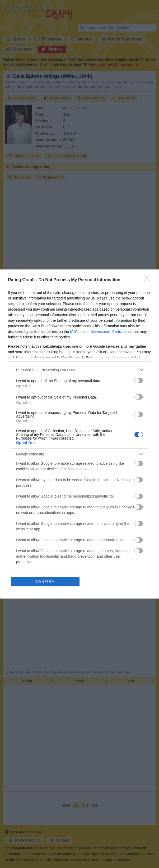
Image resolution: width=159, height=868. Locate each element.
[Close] (149, 280)
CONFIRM (45, 582)
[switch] (139, 381)
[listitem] (79, 370)
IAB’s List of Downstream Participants (101, 332)
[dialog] (79, 434)
